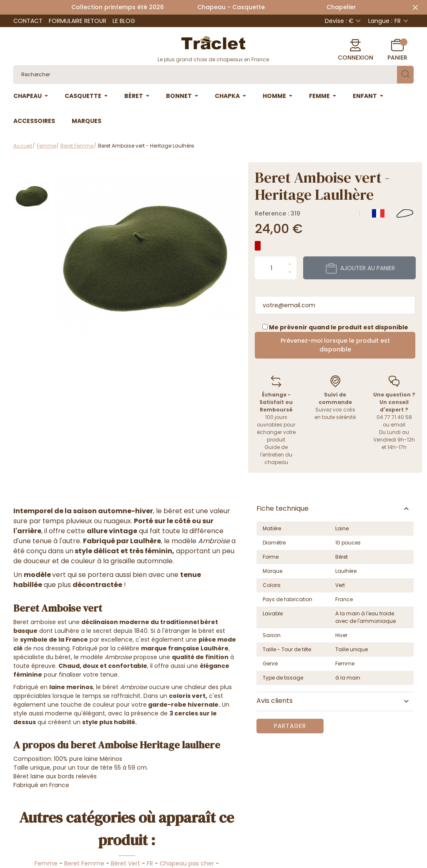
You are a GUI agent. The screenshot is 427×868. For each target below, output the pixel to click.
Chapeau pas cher (187, 863)
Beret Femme (84, 863)
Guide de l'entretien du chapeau (276, 455)
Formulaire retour (78, 21)
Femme (46, 863)
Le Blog (124, 21)
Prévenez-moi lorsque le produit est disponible (335, 345)
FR (150, 863)
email (398, 425)
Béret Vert (126, 863)
